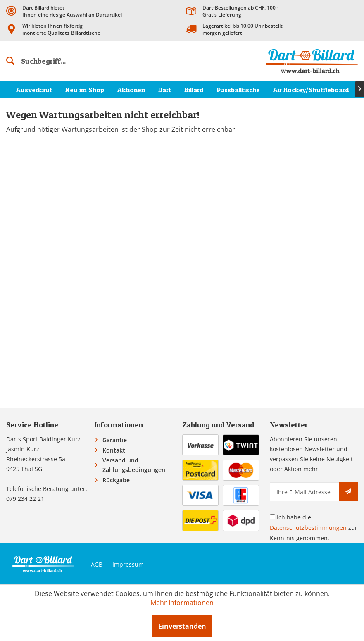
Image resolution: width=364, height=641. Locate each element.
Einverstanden (182, 626)
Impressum (128, 564)
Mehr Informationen (182, 603)
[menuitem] (48, 61)
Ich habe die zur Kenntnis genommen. (314, 528)
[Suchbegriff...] (48, 61)
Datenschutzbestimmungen (308, 528)
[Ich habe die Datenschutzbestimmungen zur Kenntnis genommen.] (272, 517)
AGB (97, 564)
